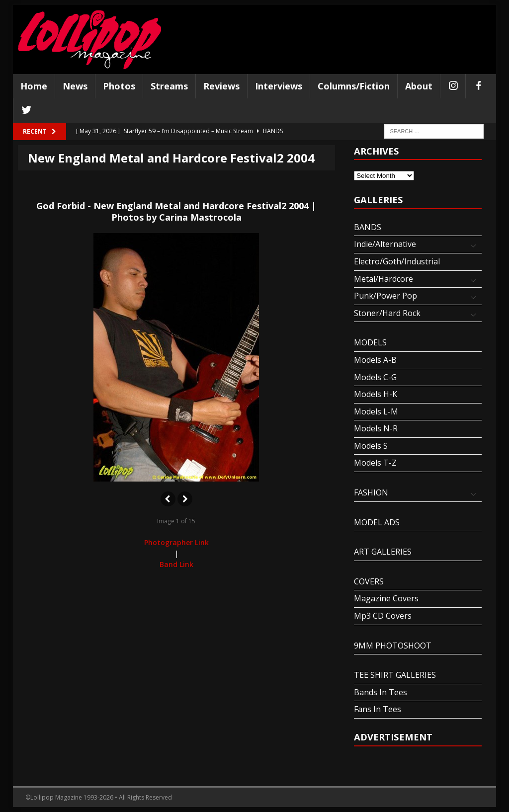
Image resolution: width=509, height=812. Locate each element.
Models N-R (376, 428)
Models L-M (376, 411)
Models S (371, 446)
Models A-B (375, 360)
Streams (169, 86)
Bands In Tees (381, 692)
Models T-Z (375, 463)
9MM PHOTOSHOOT (393, 646)
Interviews (279, 86)
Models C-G (375, 377)
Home (34, 86)
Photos (119, 86)
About (419, 86)
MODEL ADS (377, 522)
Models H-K (376, 394)
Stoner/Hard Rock (387, 313)
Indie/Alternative (385, 244)
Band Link (176, 564)
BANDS (368, 227)
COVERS (369, 581)
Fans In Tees (378, 709)
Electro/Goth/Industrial (397, 261)
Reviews (221, 86)
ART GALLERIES (383, 552)
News (75, 86)
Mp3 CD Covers (383, 616)
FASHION (371, 492)
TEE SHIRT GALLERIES (395, 675)
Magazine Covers (386, 598)
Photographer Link (176, 542)
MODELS (370, 342)
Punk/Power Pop (385, 296)
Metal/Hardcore (383, 279)
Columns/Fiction (354, 86)
